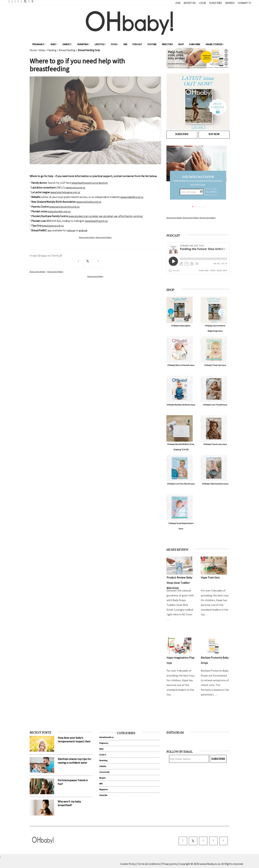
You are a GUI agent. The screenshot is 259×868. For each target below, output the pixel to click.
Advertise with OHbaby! (87, 237)
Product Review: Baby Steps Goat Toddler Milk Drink (179, 583)
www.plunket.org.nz (59, 211)
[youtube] (224, 841)
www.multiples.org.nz (89, 202)
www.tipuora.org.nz (53, 226)
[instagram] (203, 841)
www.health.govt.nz (96, 221)
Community (104, 772)
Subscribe (216, 3)
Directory (167, 44)
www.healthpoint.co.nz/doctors (90, 183)
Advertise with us (106, 737)
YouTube (152, 44)
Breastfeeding (67, 50)
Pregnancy (39, 44)
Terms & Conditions (149, 864)
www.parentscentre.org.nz (64, 207)
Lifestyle (100, 44)
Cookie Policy (128, 864)
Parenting (83, 44)
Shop (181, 44)
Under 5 (67, 44)
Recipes (102, 778)
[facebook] (183, 841)
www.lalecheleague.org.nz (65, 192)
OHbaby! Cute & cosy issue (215, 444)
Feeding (52, 50)
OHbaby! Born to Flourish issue (181, 365)
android (83, 230)
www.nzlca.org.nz (75, 187)
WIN (125, 44)
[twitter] (24, 1)
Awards (230, 3)
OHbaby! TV (244, 3)
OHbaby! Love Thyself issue (215, 405)
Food (115, 44)
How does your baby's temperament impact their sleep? (74, 741)
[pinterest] (213, 841)
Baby (54, 44)
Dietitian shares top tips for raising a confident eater (74, 761)
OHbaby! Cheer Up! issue (215, 365)
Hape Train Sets (210, 577)
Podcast (137, 44)
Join (178, 3)
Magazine (103, 789)
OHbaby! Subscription (181, 326)
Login (202, 3)
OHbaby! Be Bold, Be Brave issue (181, 405)
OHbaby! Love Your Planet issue (181, 484)
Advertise (190, 3)
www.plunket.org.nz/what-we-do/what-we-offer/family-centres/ (106, 216)
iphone (71, 230)
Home (33, 50)
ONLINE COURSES (215, 44)
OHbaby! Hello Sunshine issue (215, 484)
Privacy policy (170, 864)
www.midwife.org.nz (132, 197)
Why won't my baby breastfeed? (69, 803)
